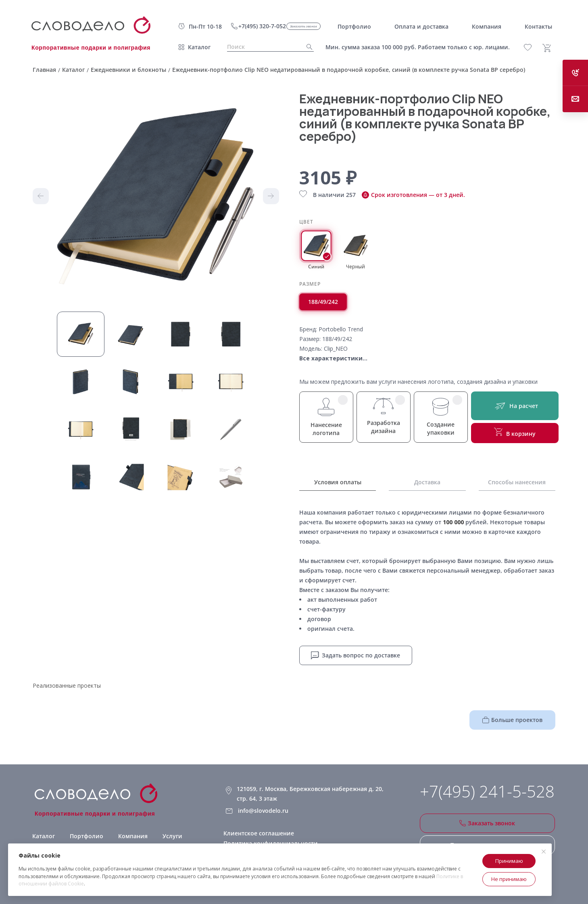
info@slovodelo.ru (263, 811)
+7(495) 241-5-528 (487, 791)
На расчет (515, 406)
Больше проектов (512, 720)
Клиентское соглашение (259, 833)
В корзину (515, 433)
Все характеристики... (333, 358)
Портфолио (87, 836)
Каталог (199, 47)
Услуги (172, 836)
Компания (133, 836)
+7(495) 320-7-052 (262, 26)
